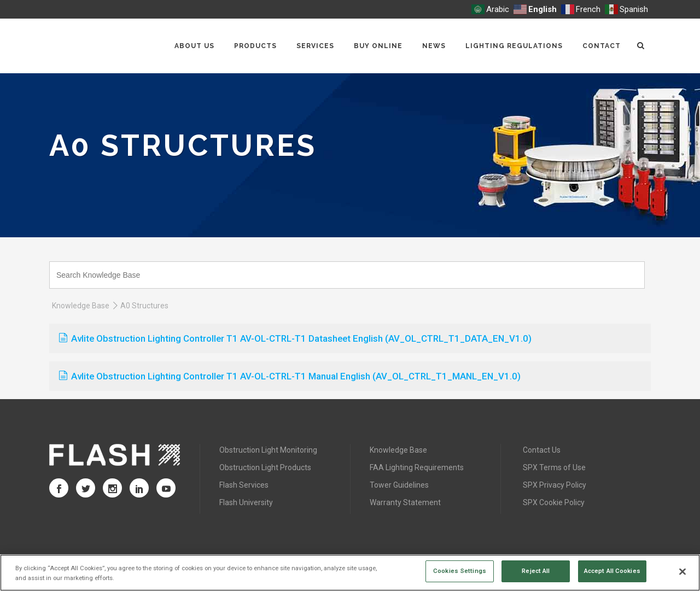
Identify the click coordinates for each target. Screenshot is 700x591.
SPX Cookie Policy (554, 502)
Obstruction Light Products (265, 467)
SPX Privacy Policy (555, 485)
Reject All (536, 571)
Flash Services (244, 485)
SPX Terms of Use (554, 467)
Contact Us (542, 450)
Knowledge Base (81, 306)
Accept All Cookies (612, 571)
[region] (350, 573)
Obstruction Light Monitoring (268, 450)
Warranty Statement (405, 502)
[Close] (682, 572)
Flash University (246, 502)
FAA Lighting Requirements (417, 467)
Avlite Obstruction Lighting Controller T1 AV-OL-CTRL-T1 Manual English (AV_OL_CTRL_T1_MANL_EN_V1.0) (290, 376)
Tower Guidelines (399, 485)
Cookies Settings (460, 571)
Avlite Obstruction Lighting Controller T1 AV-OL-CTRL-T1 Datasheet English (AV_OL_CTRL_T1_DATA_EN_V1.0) (295, 338)
